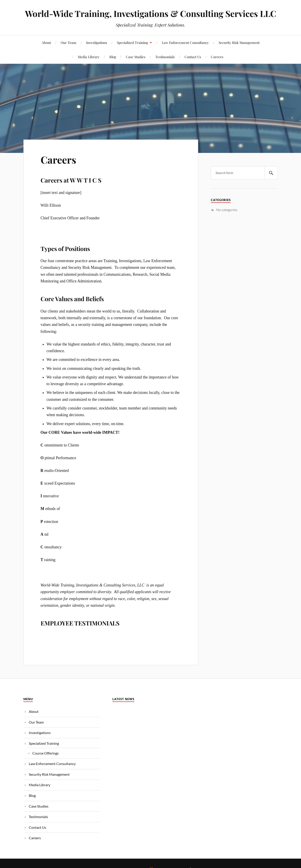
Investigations (97, 42)
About (46, 42)
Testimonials (165, 57)
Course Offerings (46, 753)
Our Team (69, 42)
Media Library (89, 57)
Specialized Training (132, 42)
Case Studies (136, 57)
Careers (217, 57)
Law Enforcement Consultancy (185, 42)
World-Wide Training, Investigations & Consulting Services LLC (151, 13)
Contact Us (193, 57)
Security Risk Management (239, 42)
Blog (113, 57)
